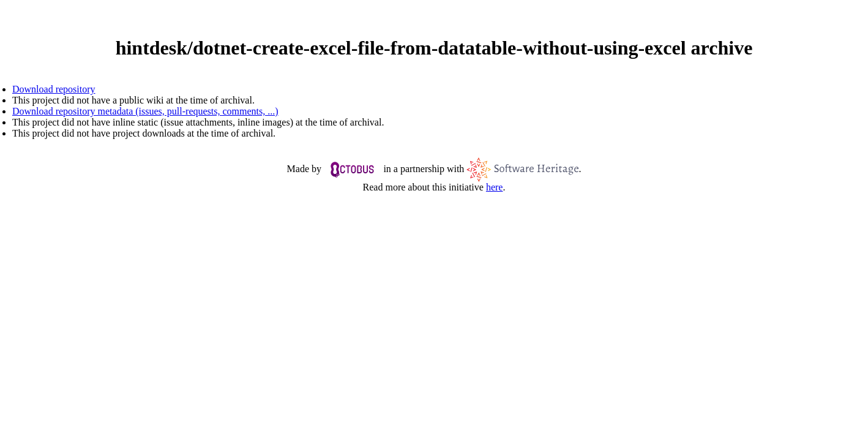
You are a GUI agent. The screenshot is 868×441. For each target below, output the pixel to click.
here (495, 187)
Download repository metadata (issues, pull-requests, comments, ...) (145, 111)
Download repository (54, 89)
